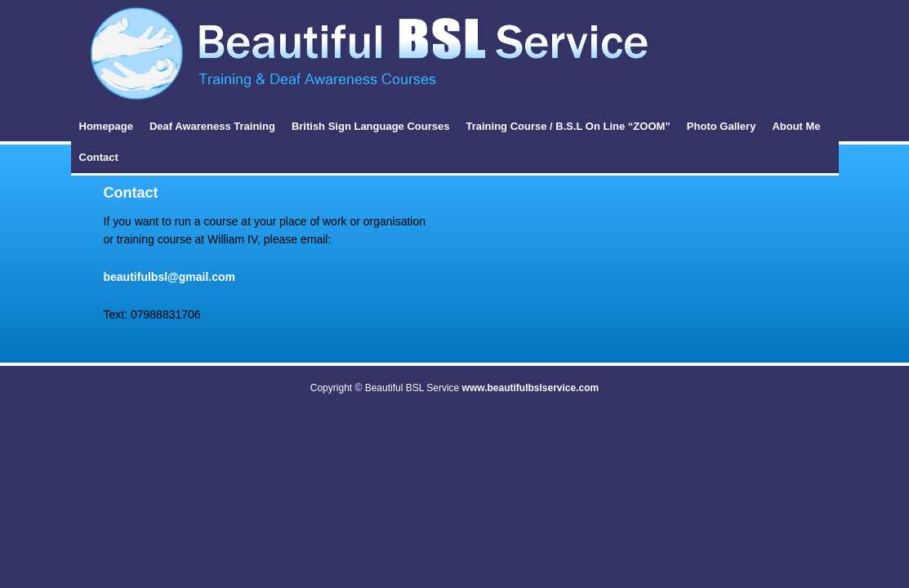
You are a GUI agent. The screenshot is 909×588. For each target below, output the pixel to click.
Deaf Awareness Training (212, 126)
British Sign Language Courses (371, 126)
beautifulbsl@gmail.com (169, 277)
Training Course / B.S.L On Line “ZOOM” (568, 126)
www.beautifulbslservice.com (531, 388)
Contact (99, 157)
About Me (796, 126)
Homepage (106, 126)
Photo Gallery (722, 126)
